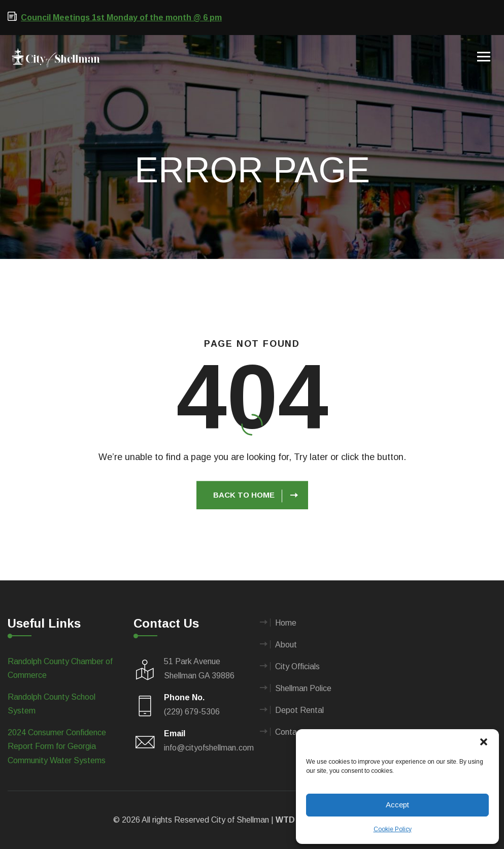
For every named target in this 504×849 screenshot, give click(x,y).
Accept (397, 805)
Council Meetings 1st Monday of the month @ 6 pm (121, 18)
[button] (484, 742)
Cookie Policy (393, 829)
